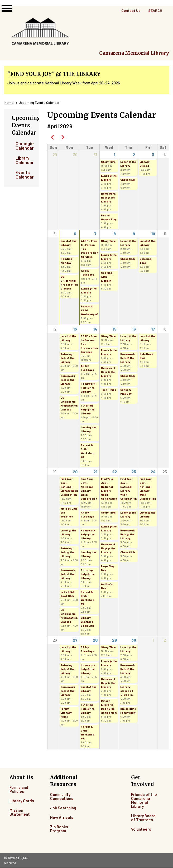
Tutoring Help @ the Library (67, 358)
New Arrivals (62, 817)
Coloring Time (145, 261)
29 (114, 640)
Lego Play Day (108, 568)
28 (95, 640)
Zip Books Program (59, 829)
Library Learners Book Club (88, 622)
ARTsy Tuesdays (88, 273)
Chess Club (128, 180)
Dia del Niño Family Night (128, 711)
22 (114, 472)
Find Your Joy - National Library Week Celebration (69, 487)
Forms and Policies (19, 789)
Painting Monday (66, 261)
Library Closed (145, 164)
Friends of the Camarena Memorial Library (144, 800)
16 (134, 329)
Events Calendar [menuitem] (24, 174)
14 (95, 329)
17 (153, 329)
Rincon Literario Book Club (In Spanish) (109, 707)
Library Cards (22, 801)
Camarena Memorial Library (134, 53)
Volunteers (141, 829)
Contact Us (131, 10)
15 (115, 329)
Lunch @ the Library (109, 178)
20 (75, 472)
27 (75, 640)
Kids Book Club (146, 356)
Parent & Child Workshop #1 (90, 310)
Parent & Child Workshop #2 (88, 451)
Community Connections (62, 796)
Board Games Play (109, 217)
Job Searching (63, 808)
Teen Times (109, 390)
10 (153, 234)
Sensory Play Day (126, 392)
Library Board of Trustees (143, 818)
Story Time (108, 162)
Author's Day (107, 586)
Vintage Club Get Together (69, 512)
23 (134, 472)
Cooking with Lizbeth (107, 277)
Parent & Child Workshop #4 (88, 732)
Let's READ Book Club (68, 594)
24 (153, 472)
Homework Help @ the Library (108, 197)
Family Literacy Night (66, 713)
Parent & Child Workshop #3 (88, 598)
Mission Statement (20, 812)
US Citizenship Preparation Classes (69, 283)
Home (9, 103)
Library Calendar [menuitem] (24, 160)
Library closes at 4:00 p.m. (127, 691)
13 (75, 329)
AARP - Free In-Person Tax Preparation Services (90, 249)
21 (95, 472)
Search (155, 10)
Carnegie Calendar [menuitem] (24, 146)
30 (134, 640)
